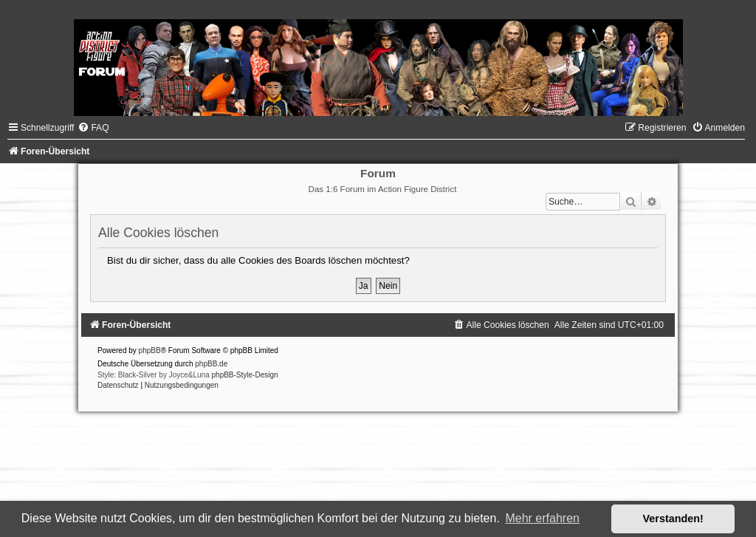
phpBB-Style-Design (245, 375)
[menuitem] (93, 128)
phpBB (150, 350)
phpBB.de (211, 364)
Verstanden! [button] (673, 519)
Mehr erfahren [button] (542, 518)
